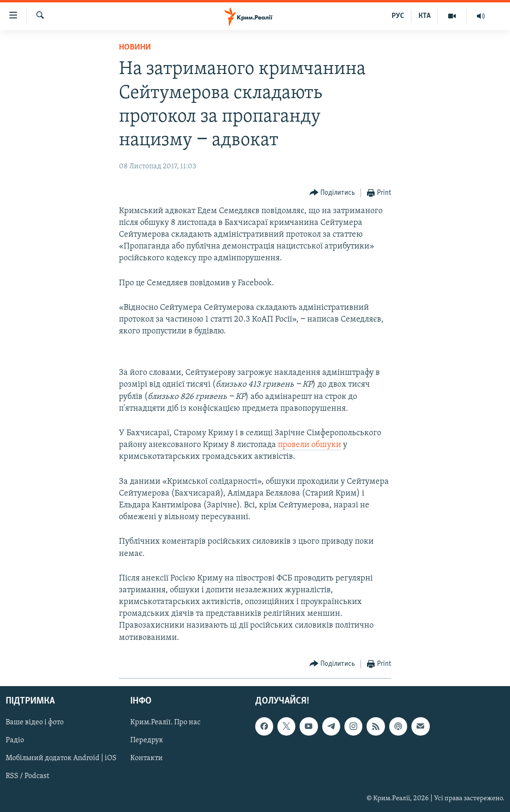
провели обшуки (309, 445)
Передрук (147, 740)
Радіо (15, 740)
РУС (398, 16)
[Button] (332, 193)
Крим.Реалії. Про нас (165, 722)
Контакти (146, 758)
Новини (135, 47)
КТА (425, 16)
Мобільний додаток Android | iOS (61, 758)
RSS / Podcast (27, 776)
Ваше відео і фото (35, 722)
